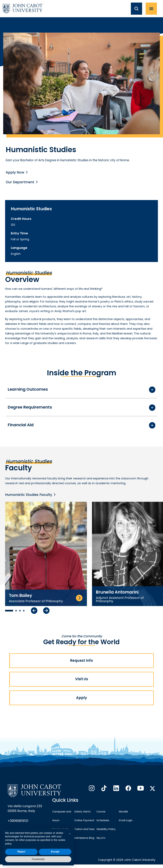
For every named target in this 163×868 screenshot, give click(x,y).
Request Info (81, 662)
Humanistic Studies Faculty (29, 495)
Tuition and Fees (84, 833)
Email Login (126, 824)
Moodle (123, 815)
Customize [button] (38, 859)
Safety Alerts (82, 815)
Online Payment (84, 824)
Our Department (20, 182)
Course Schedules (103, 819)
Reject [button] (21, 852)
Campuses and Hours (62, 819)
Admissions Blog (84, 841)
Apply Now (15, 172)
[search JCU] (138, 9)
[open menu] (153, 9)
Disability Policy (106, 833)
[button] (70, 834)
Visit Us (82, 681)
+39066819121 (18, 824)
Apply (81, 701)
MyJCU (101, 841)
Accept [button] (55, 852)
